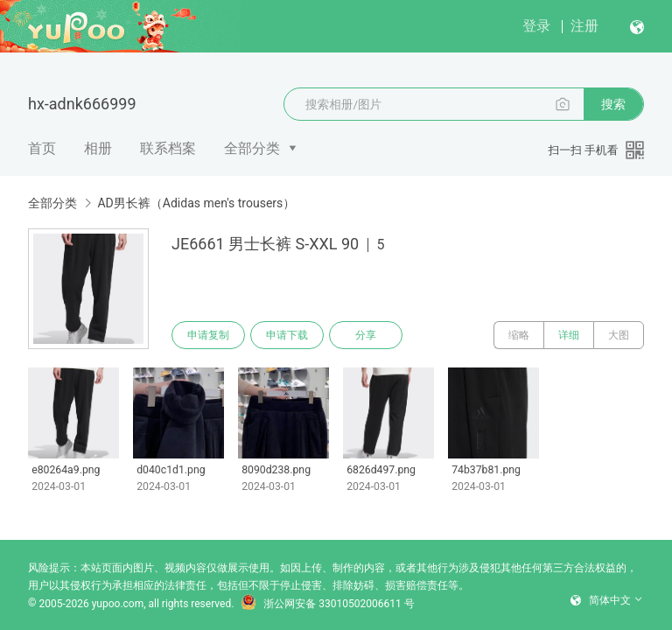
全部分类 (252, 148)
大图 (619, 335)
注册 (584, 26)
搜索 (613, 104)
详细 (569, 335)
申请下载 (287, 335)
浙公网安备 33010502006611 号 (327, 604)
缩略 (519, 335)
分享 (366, 335)
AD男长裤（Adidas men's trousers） (196, 203)
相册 (98, 148)
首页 (42, 148)
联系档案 (168, 148)
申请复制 (208, 335)
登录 (536, 26)
